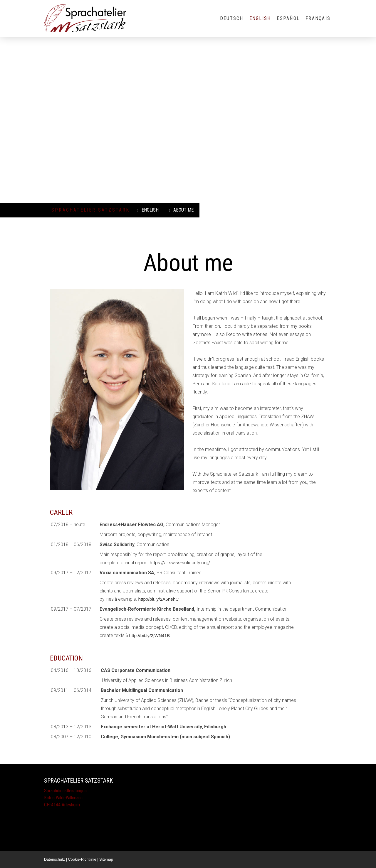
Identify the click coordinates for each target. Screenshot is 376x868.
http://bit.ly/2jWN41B (149, 635)
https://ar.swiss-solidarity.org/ (180, 563)
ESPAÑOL (288, 18)
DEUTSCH (232, 18)
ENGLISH (260, 18)
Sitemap (106, 859)
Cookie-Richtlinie (82, 859)
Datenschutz (54, 859)
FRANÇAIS (318, 18)
